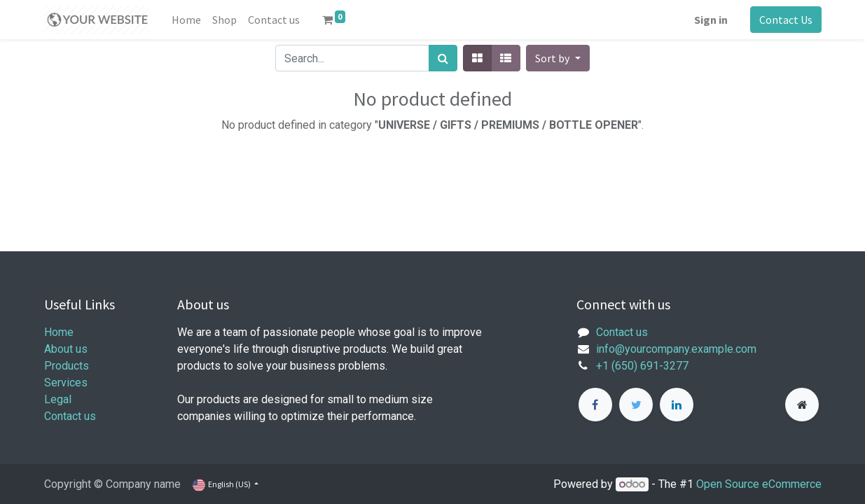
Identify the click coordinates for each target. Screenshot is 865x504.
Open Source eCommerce (759, 484)
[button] (558, 58)
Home (59, 332)
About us (66, 349)
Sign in (711, 20)
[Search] (443, 58)
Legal (58, 399)
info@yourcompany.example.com (676, 349)
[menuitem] (186, 20)
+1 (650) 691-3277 (642, 366)
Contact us (70, 416)
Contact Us (786, 20)
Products (67, 366)
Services (66, 383)
